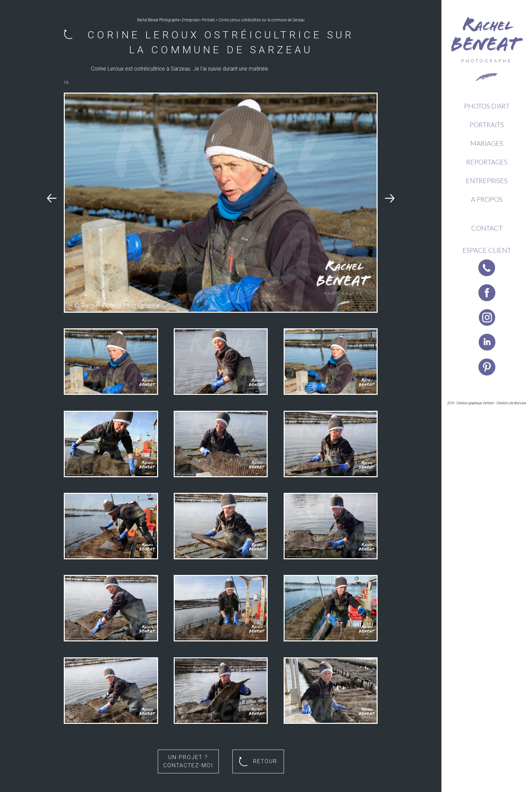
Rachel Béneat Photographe (158, 20)
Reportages (487, 162)
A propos (487, 199)
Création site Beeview (511, 403)
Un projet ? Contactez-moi (188, 761)
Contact (487, 228)
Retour (258, 762)
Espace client (487, 250)
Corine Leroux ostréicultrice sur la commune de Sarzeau (262, 20)
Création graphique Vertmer (475, 403)
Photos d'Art (487, 106)
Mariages (487, 143)
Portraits (487, 124)
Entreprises (487, 180)
